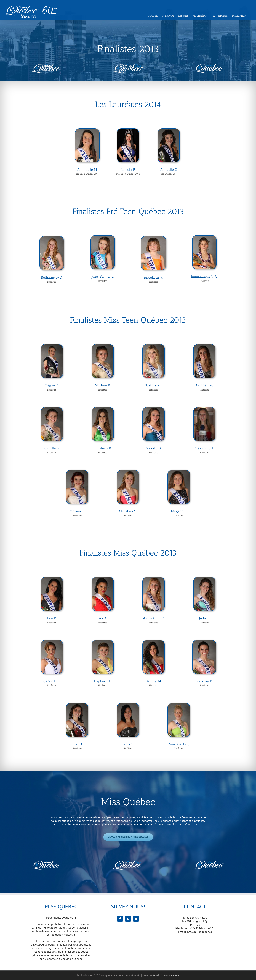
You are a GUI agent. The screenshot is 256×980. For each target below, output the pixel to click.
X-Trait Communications (166, 975)
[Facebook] (120, 919)
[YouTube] (136, 919)
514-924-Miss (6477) (202, 928)
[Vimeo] (128, 919)
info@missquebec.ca (199, 932)
